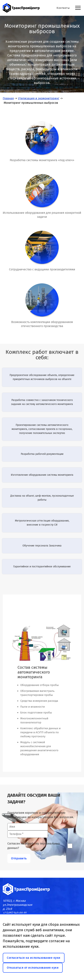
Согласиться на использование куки (34, 958)
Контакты (63, 8)
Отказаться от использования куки (33, 968)
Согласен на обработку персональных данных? (34, 846)
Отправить (19, 858)
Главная (8, 98)
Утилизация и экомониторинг (39, 98)
